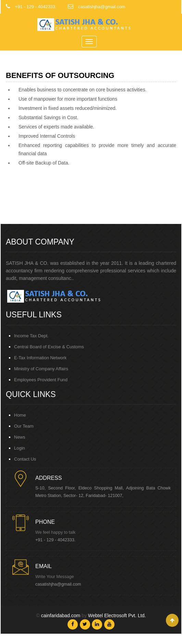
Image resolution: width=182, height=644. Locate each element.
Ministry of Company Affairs (41, 369)
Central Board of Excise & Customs (49, 347)
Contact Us (25, 459)
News (20, 437)
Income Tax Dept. (31, 336)
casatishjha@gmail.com (58, 584)
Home (20, 415)
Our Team (24, 426)
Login (20, 448)
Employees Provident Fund (41, 380)
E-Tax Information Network (40, 358)
